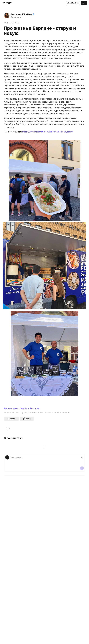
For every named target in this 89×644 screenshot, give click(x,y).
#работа (25, 408)
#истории (35, 408)
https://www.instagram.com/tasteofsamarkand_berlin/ (47, 132)
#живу (17, 408)
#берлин (8, 408)
